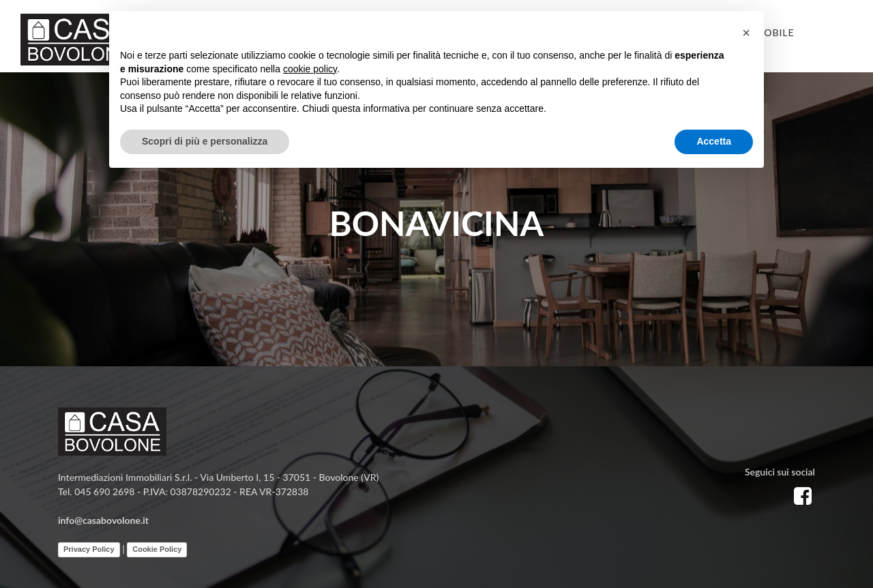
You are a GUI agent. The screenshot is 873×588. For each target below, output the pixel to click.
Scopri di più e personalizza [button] (205, 141)
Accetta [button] (714, 141)
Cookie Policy (157, 549)
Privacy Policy (89, 549)
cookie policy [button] (310, 69)
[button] (746, 33)
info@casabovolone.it (103, 520)
